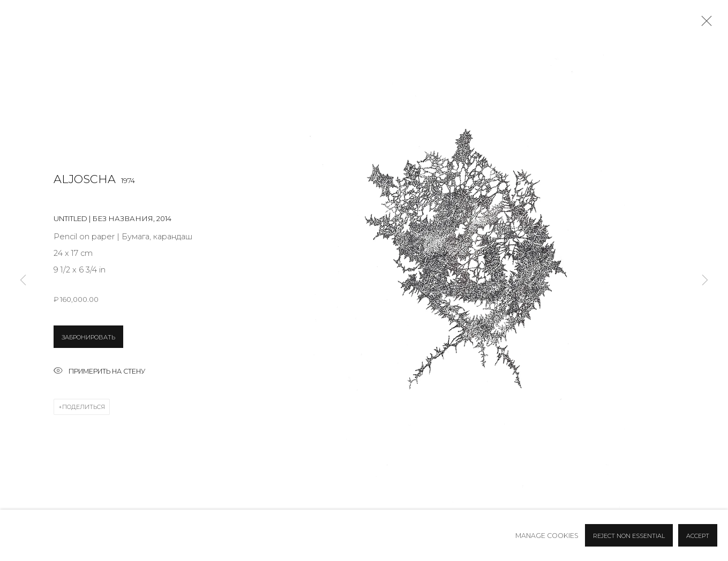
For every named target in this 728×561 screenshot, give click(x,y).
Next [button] (705, 280)
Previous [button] (23, 280)
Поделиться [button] (84, 407)
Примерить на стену (99, 372)
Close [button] (704, 24)
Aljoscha (85, 179)
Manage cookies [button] (547, 536)
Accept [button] (698, 536)
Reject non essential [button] (629, 536)
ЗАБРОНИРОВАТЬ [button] (88, 337)
